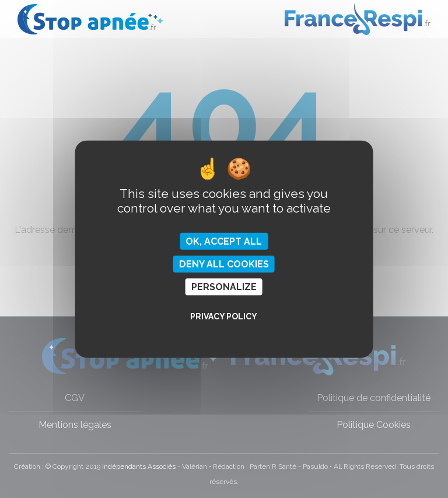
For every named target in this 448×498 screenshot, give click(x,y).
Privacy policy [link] (224, 316)
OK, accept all (224, 241)
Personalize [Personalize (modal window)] (224, 287)
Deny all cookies (224, 264)
